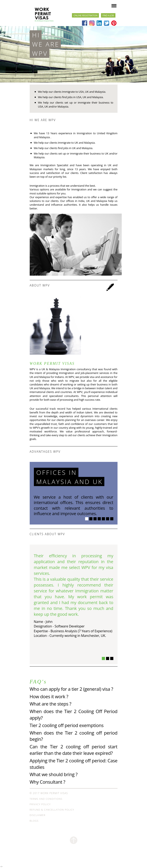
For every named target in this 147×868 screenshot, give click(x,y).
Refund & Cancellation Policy (52, 810)
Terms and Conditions (46, 799)
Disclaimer (38, 815)
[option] (74, 518)
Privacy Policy (40, 804)
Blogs (34, 821)
